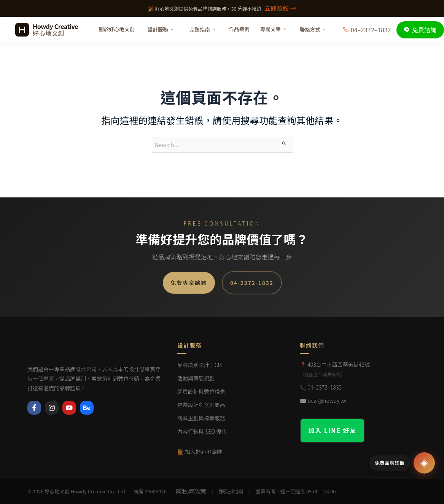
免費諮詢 (420, 30)
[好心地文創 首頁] (47, 30)
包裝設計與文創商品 (201, 405)
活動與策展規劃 (196, 378)
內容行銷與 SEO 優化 (202, 431)
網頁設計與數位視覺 (201, 391)
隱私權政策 (191, 491)
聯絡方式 (313, 29)
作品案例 (239, 29)
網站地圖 (231, 491)
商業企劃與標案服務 (201, 418)
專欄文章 (274, 29)
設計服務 (161, 29)
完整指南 (203, 29)
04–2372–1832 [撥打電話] (367, 30)
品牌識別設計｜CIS (200, 365)
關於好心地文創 (117, 29)
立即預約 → (280, 8)
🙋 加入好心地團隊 (200, 452)
